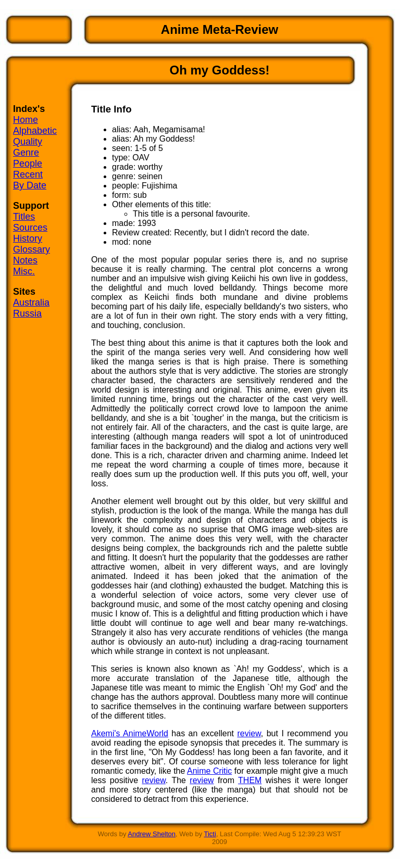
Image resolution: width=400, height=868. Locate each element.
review (249, 733)
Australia (31, 303)
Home (26, 120)
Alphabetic (35, 131)
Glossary (32, 249)
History (28, 238)
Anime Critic (209, 771)
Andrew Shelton (152, 834)
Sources (30, 228)
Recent (28, 174)
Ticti (210, 834)
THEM (250, 780)
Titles (24, 217)
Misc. (24, 271)
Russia (27, 313)
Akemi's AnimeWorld (130, 733)
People (28, 163)
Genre (26, 153)
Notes (25, 260)
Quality (28, 142)
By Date (30, 185)
